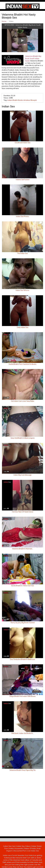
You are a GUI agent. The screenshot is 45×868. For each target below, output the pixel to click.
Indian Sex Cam (9, 846)
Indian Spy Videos (24, 846)
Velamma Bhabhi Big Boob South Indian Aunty (33, 58)
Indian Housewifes (16, 848)
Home (4, 21)
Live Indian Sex (33, 851)
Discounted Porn (20, 851)
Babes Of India (30, 848)
